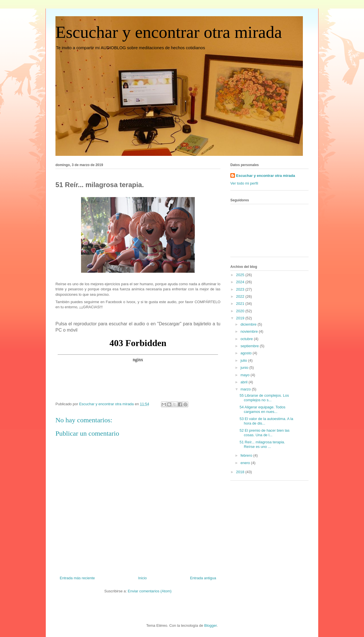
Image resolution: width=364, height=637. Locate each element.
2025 (241, 275)
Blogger (210, 625)
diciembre (249, 324)
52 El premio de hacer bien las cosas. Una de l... (264, 433)
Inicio (142, 578)
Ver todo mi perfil (244, 183)
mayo (246, 375)
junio (245, 368)
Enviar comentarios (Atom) (150, 591)
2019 (241, 318)
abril (245, 382)
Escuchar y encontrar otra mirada (169, 32)
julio (244, 360)
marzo (246, 389)
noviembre (250, 331)
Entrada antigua (203, 578)
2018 (241, 472)
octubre (247, 339)
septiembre (250, 346)
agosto (247, 353)
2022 (241, 296)
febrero (247, 455)
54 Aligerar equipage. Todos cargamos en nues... (262, 409)
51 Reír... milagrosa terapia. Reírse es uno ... (262, 444)
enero (246, 463)
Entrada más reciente (77, 578)
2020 (241, 311)
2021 (241, 304)
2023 (241, 289)
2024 (241, 282)
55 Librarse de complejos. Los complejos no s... (264, 398)
